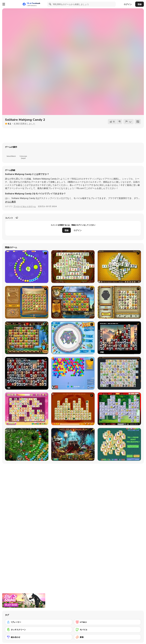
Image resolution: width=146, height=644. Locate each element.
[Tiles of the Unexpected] (119, 338)
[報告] (128, 122)
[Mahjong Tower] (119, 267)
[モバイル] (108, 630)
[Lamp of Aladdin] (73, 444)
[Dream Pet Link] (27, 409)
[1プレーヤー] (39, 622)
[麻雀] (108, 637)
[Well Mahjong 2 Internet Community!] (119, 444)
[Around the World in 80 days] (73, 302)
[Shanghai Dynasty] (73, 267)
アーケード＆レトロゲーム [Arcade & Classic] (25, 206)
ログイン (128, 4)
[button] (10, 202)
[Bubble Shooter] (73, 373)
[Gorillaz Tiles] (27, 373)
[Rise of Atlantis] (27, 302)
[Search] (50, 4)
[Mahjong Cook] (119, 409)
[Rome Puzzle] (27, 338)
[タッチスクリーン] (39, 630)
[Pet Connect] (119, 373)
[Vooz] (27, 444)
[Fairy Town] (73, 338)
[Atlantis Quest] (119, 302)
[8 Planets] (27, 267)
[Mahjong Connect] (73, 409)
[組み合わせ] (39, 637)
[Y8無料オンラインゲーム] (14, 4)
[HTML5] (108, 622)
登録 (140, 4)
